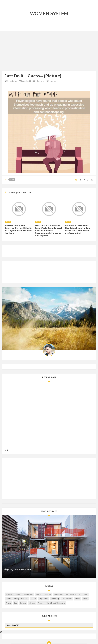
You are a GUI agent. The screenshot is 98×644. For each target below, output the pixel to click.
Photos (8, 603)
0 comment (51, 81)
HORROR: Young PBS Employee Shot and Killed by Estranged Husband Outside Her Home (18, 229)
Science (23, 603)
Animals (18, 594)
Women (41, 603)
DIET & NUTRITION (73, 594)
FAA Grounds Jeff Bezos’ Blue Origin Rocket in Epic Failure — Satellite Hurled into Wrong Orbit (77, 229)
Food (85, 594)
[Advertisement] (49, 51)
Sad (16, 603)
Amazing (9, 594)
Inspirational (44, 599)
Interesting (55, 599)
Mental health (67, 599)
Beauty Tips (29, 594)
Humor (33, 599)
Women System (49, 14)
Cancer (39, 594)
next (7, 450)
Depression (58, 594)
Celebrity (48, 594)
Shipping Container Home (17, 569)
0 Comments (40, 81)
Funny (8, 599)
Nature (78, 599)
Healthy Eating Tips (21, 599)
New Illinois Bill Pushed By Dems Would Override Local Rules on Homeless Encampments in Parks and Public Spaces (48, 231)
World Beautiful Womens (56, 603)
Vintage (32, 603)
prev (6, 450)
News (12, 180)
